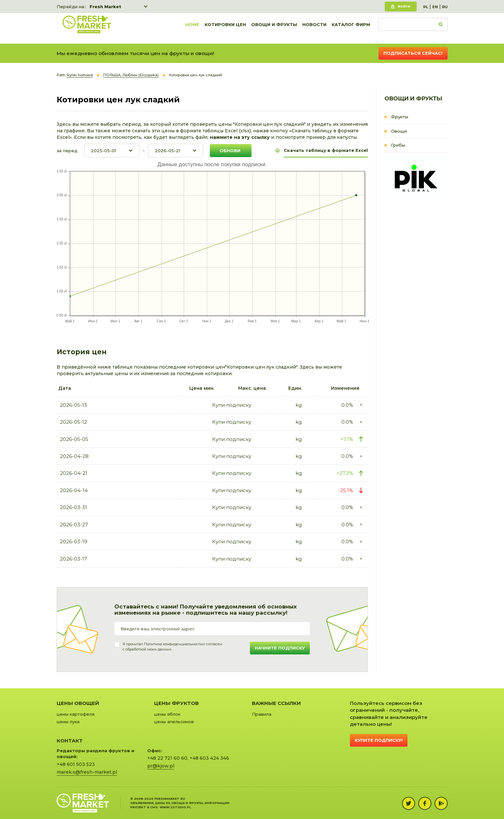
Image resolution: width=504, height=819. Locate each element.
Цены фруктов (176, 703)
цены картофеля (76, 714)
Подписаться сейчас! (413, 53)
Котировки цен (225, 28)
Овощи (399, 131)
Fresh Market (105, 7)
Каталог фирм (351, 28)
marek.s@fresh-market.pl (87, 772)
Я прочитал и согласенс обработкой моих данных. (172, 647)
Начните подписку (280, 648)
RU (445, 7)
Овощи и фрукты (274, 28)
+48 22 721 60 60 (167, 758)
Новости (314, 28)
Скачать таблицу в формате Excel (326, 150)
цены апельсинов (174, 722)
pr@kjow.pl (161, 766)
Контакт (70, 741)
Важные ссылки (276, 703)
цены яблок (167, 714)
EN (435, 7)
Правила (262, 714)
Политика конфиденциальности (173, 644)
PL (426, 7)
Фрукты (400, 117)
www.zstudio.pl (175, 807)
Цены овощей (78, 703)
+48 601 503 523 (76, 764)
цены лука (68, 722)
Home (192, 28)
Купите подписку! (379, 740)
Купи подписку (232, 405)
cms (154, 807)
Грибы (398, 145)
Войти (404, 6)
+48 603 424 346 (209, 758)
